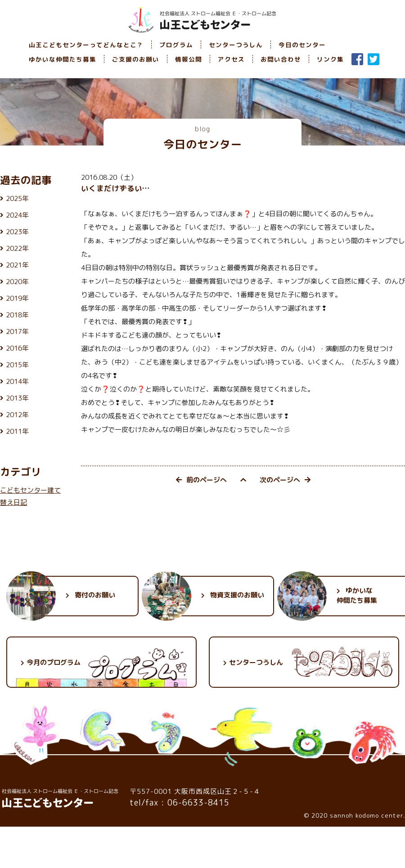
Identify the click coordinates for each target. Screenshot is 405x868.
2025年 (17, 198)
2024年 (17, 215)
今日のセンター (302, 45)
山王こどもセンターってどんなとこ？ (86, 45)
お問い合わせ (281, 59)
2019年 (17, 298)
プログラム (176, 45)
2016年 (17, 348)
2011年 (17, 431)
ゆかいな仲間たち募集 (63, 59)
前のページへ (201, 480)
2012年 (17, 415)
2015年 (17, 365)
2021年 (17, 265)
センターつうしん (236, 45)
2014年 (17, 381)
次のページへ (285, 480)
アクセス (231, 59)
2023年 (17, 232)
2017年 (17, 332)
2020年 (17, 282)
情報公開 (189, 59)
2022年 (17, 248)
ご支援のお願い (136, 59)
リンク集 (330, 59)
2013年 (17, 398)
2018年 (17, 315)
